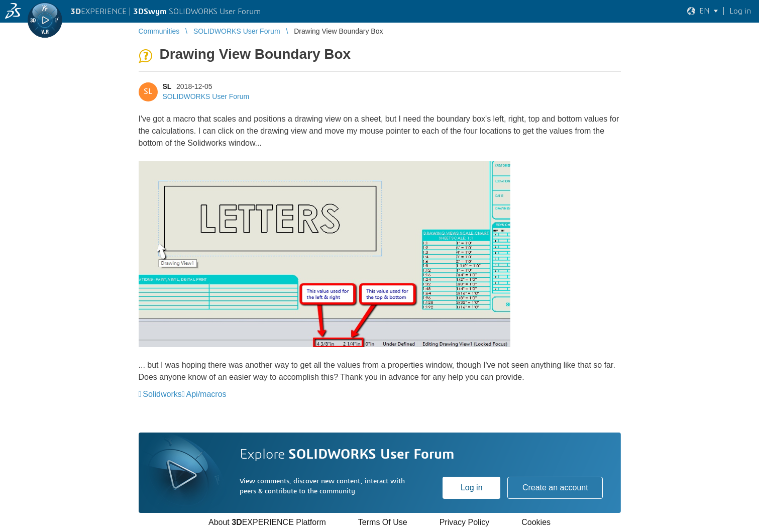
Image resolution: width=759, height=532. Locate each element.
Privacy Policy (465, 522)
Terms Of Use (383, 522)
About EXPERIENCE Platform (267, 522)
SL (167, 86)
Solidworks (162, 394)
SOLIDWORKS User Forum (206, 96)
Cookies (536, 522)
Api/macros (206, 394)
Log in (472, 488)
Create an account (555, 488)
